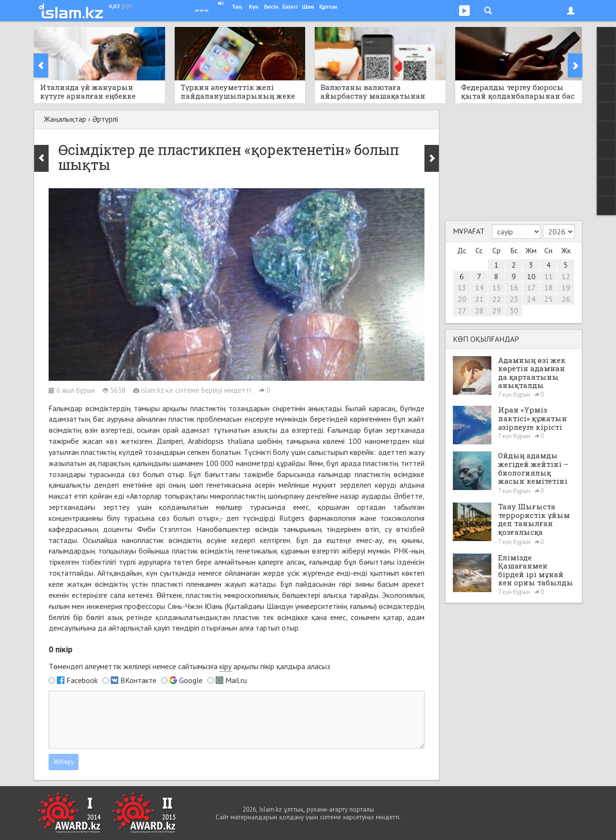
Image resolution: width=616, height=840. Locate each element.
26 (566, 299)
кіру (225, 666)
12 (566, 276)
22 (497, 299)
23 (514, 299)
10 (531, 276)
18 (549, 287)
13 (462, 287)
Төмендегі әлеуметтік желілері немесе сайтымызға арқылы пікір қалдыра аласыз (189, 666)
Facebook (82, 680)
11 (549, 276)
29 (497, 310)
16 (514, 287)
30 (514, 310)
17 (531, 287)
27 (462, 310)
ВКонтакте (138, 680)
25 (549, 299)
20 (462, 299)
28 (479, 310)
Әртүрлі (105, 119)
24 (531, 299)
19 (566, 287)
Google (191, 680)
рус (127, 5)
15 (497, 287)
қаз (114, 5)
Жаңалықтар (65, 119)
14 (479, 287)
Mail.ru (236, 680)
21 (479, 299)
